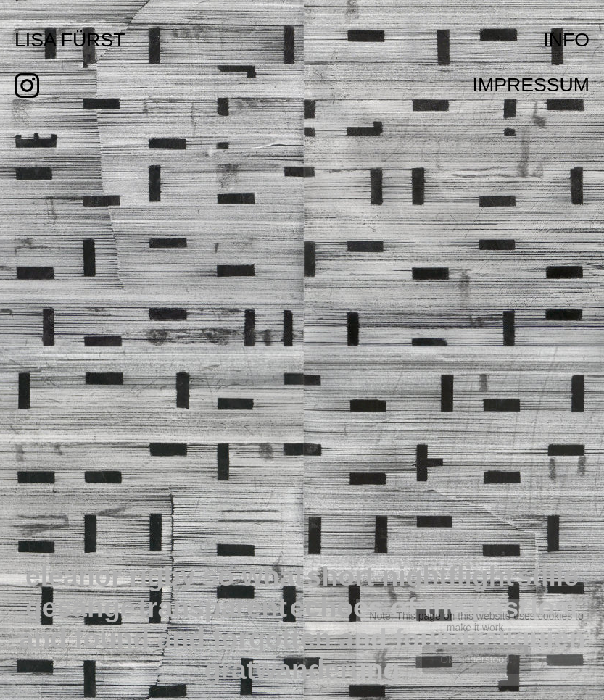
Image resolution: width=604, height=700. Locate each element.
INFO (566, 40)
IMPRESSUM (531, 85)
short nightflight (410, 576)
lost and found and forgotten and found (299, 623)
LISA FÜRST (70, 40)
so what (253, 576)
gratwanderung (302, 670)
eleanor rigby (114, 576)
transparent (212, 607)
